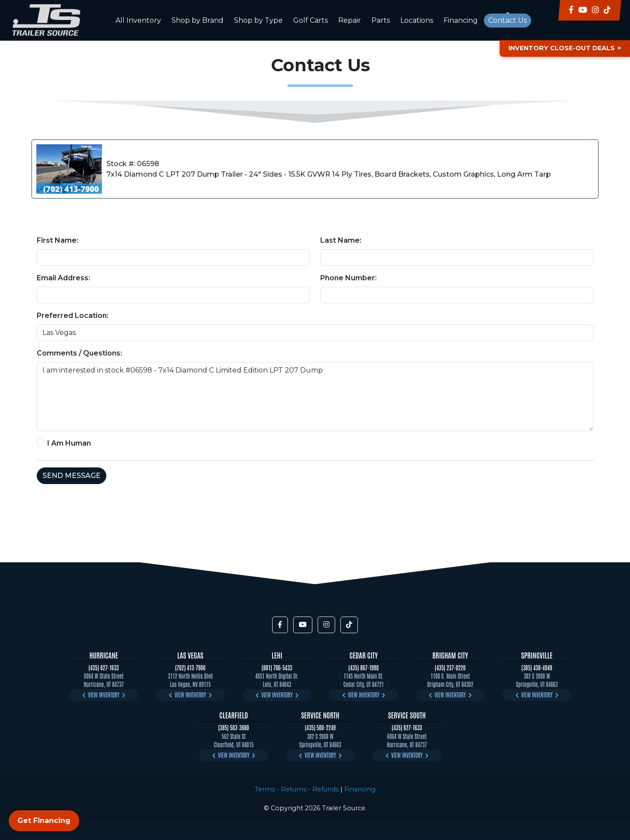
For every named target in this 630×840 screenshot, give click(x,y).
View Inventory (104, 695)
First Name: (58, 240)
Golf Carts (310, 20)
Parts (381, 20)
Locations (417, 20)
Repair (350, 20)
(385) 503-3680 (234, 727)
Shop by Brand (198, 20)
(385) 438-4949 (537, 667)
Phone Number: (348, 278)
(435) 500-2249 (320, 727)
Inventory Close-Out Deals (562, 48)
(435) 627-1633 (103, 667)
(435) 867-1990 (363, 667)
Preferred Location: (73, 315)
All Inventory (138, 20)
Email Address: (63, 278)
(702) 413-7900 (190, 667)
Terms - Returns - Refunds (297, 789)
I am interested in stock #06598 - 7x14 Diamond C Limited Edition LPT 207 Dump (315, 397)
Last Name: (341, 240)
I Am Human (69, 443)
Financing (461, 20)
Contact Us (507, 20)
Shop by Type (258, 20)
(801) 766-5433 (277, 667)
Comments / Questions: (79, 353)
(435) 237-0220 (450, 667)
